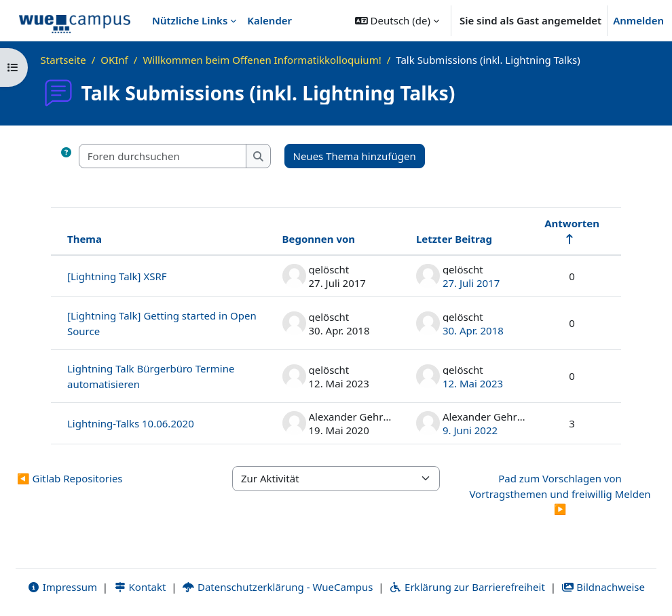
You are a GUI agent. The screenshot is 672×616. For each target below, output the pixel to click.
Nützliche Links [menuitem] (190, 20)
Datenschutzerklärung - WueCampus (277, 587)
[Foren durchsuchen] (163, 156)
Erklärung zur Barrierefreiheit (467, 587)
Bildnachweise (603, 587)
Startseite (63, 60)
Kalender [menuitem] (269, 20)
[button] (397, 20)
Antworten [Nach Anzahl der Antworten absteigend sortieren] (572, 223)
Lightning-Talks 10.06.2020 (131, 423)
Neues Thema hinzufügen (355, 156)
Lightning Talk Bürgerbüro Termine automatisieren (151, 376)
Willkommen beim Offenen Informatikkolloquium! (262, 60)
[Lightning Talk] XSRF (117, 276)
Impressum (62, 587)
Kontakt (140, 587)
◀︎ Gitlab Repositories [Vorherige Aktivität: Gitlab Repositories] (70, 478)
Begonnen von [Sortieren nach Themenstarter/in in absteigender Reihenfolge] (319, 239)
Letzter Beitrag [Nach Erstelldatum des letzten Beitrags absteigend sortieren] (454, 239)
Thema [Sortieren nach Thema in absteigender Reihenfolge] (85, 239)
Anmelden (638, 20)
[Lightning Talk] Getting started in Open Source (162, 323)
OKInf (114, 60)
